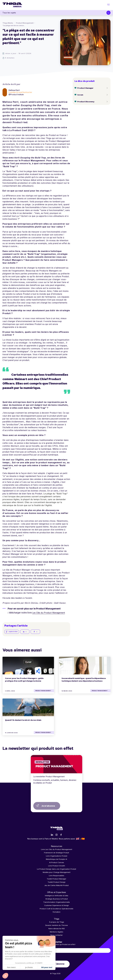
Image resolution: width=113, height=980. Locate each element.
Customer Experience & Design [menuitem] (57, 905)
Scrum (80, 95)
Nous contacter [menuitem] (57, 935)
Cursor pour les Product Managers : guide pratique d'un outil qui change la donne (24, 679)
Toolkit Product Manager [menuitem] (56, 878)
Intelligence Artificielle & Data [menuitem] (56, 895)
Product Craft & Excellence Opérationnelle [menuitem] (56, 908)
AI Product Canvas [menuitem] (57, 862)
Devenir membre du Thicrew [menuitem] (57, 925)
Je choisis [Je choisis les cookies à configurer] (29, 967)
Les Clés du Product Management (50, 613)
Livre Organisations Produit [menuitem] (57, 856)
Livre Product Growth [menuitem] (57, 865)
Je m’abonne (48, 805)
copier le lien (12, 631)
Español (83, 838)
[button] (5, 976)
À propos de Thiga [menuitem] (57, 922)
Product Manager (85, 88)
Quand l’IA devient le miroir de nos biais (23, 720)
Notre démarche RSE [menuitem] (57, 928)
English (78, 838)
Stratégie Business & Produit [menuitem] (57, 898)
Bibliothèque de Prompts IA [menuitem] (56, 859)
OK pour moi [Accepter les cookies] (47, 967)
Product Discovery (86, 102)
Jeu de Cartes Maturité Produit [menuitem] (56, 885)
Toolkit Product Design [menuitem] (57, 882)
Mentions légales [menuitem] (56, 931)
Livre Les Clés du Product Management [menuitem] (57, 849)
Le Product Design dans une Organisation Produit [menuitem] (56, 869)
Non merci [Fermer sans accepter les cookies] (11, 967)
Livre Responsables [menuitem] (56, 875)
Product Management (25, 23)
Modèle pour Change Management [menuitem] (57, 872)
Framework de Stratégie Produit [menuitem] (56, 852)
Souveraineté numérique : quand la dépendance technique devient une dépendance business (84, 679)
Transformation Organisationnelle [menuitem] (56, 902)
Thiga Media (8, 23)
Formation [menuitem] (57, 911)
